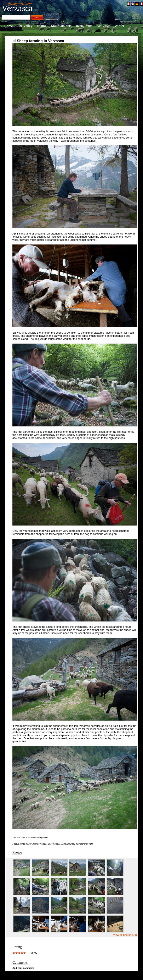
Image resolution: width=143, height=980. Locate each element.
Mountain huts (61, 26)
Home (8, 26)
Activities (103, 26)
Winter (119, 26)
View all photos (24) (125, 935)
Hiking (42, 26)
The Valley (25, 26)
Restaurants (84, 26)
